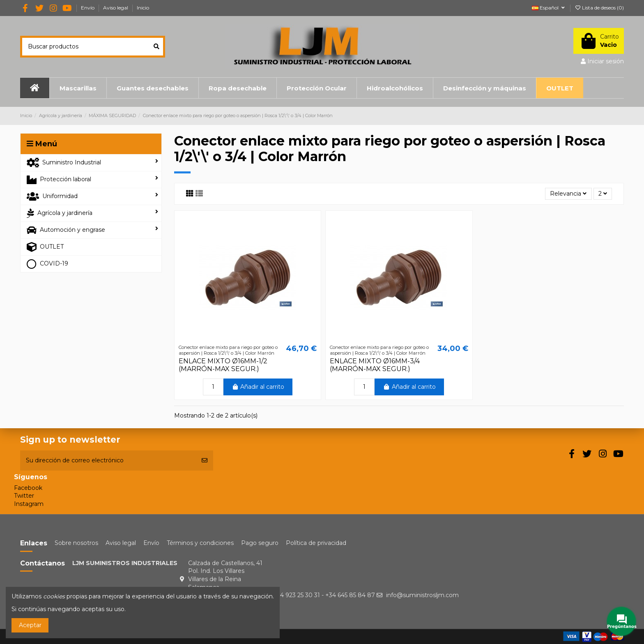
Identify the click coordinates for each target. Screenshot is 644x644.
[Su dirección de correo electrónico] (108, 460)
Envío (88, 8)
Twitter (24, 496)
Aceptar (30, 625)
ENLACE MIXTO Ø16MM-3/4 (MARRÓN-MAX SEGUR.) (375, 365)
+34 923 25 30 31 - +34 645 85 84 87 (324, 595)
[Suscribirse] (205, 460)
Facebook (28, 488)
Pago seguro (260, 543)
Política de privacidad (316, 543)
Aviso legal (116, 8)
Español (549, 8)
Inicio (143, 8)
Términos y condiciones (200, 543)
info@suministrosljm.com (422, 595)
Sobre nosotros (76, 543)
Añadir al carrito (258, 387)
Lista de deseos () (599, 8)
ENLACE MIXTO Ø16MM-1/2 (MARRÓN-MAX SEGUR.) (223, 365)
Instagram (29, 504)
